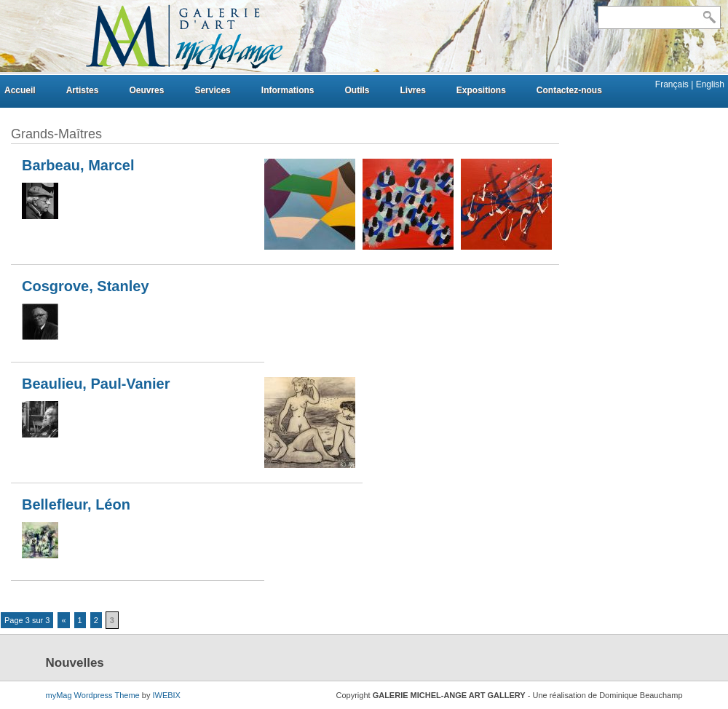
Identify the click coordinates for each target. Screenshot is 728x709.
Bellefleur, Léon (76, 504)
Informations (288, 90)
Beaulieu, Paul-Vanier (96, 384)
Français (673, 84)
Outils (357, 90)
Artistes (83, 90)
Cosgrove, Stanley (86, 286)
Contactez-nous (569, 90)
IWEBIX (166, 695)
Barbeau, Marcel (78, 165)
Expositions (481, 90)
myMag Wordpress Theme (93, 695)
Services (212, 90)
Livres (412, 90)
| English (708, 84)
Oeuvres (146, 90)
